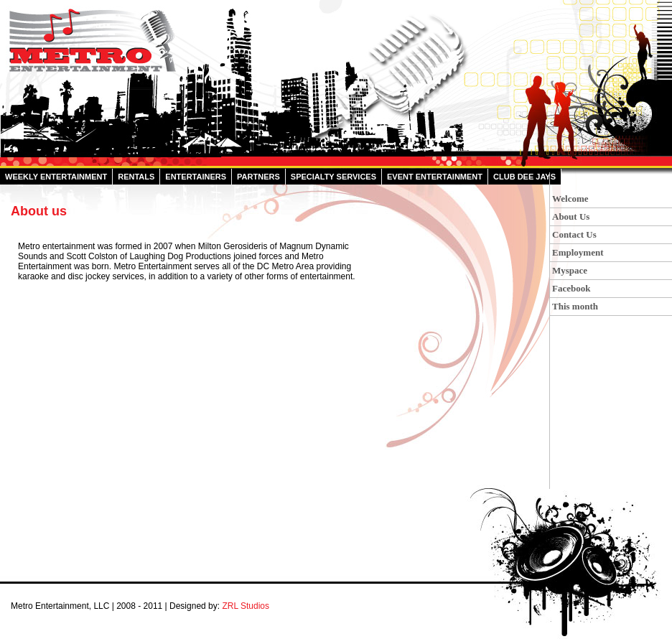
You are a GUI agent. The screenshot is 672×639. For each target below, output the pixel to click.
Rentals (136, 177)
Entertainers (196, 177)
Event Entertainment (435, 177)
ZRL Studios (246, 606)
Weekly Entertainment (56, 177)
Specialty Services (333, 177)
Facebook (571, 288)
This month (575, 306)
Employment (578, 252)
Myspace (570, 270)
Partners (258, 177)
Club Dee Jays (524, 177)
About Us (571, 216)
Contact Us (574, 234)
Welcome (570, 199)
